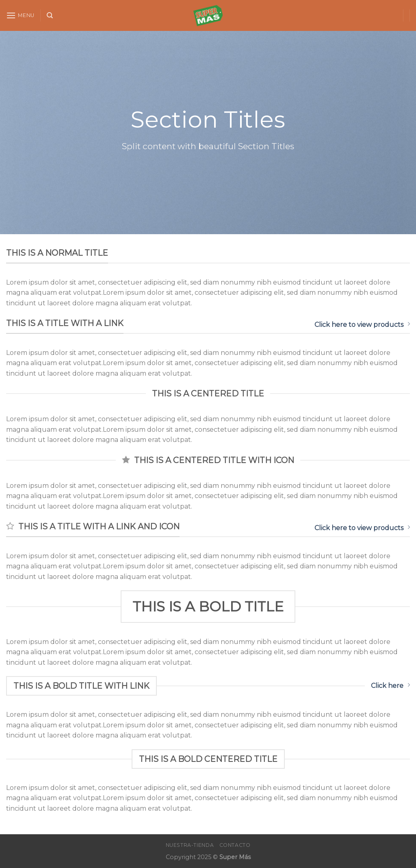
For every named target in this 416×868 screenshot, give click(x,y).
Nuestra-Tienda (190, 845)
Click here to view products (362, 324)
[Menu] (20, 15)
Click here (390, 685)
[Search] (50, 15)
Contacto (235, 845)
